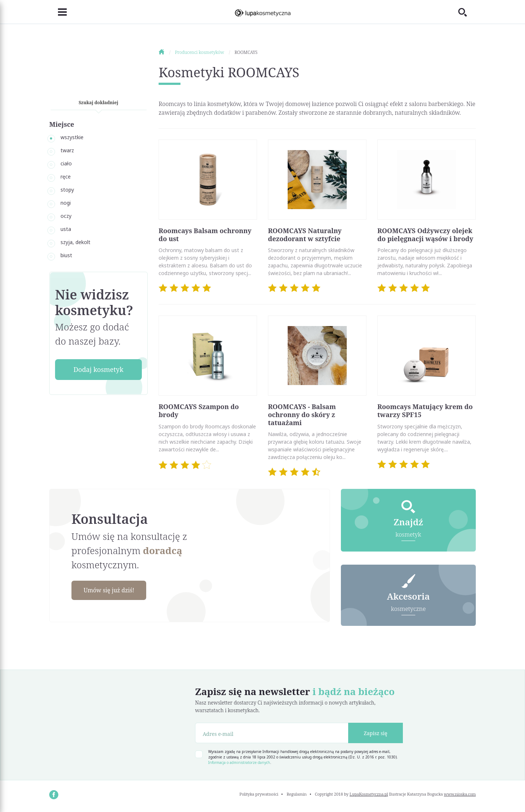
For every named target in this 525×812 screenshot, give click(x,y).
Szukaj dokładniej (99, 103)
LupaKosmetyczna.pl (369, 795)
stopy (67, 190)
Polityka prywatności (259, 795)
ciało (66, 163)
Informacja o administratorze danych (239, 764)
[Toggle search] (467, 12)
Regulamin (297, 795)
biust (66, 255)
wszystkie (72, 137)
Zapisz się (376, 735)
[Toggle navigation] (58, 12)
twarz (67, 150)
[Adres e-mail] (272, 734)
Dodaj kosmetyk (98, 369)
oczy (66, 216)
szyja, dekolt (75, 242)
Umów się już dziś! (115, 591)
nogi (66, 203)
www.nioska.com (460, 795)
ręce (66, 176)
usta (66, 229)
